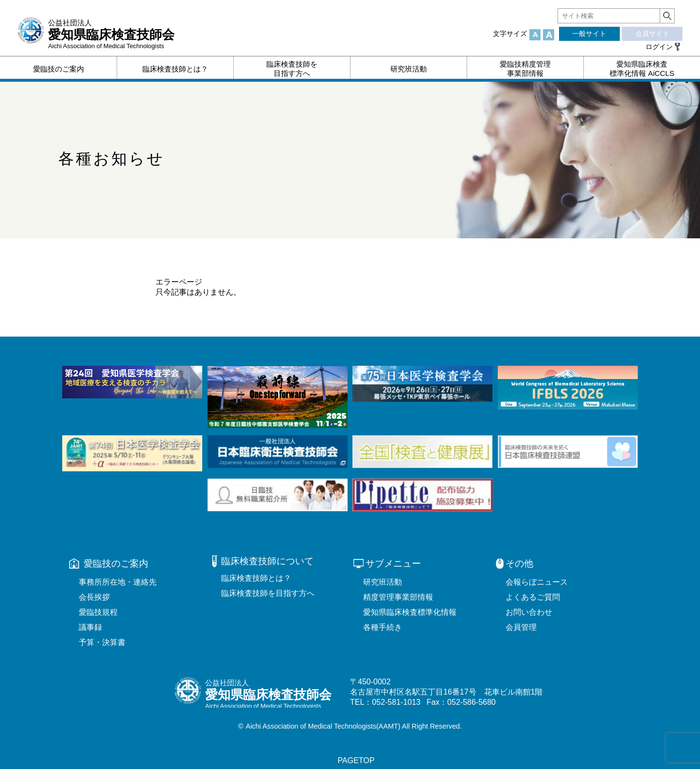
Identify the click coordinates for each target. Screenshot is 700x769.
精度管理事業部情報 (398, 597)
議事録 (90, 627)
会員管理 (521, 627)
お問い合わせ (529, 612)
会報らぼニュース (537, 582)
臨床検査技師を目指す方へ (268, 593)
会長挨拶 (94, 597)
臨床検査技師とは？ (256, 578)
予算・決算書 (102, 642)
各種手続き (383, 627)
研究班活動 (383, 582)
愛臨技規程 (98, 612)
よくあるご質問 (533, 597)
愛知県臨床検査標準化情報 (410, 612)
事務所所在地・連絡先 (118, 582)
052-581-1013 (396, 702)
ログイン (659, 47)
